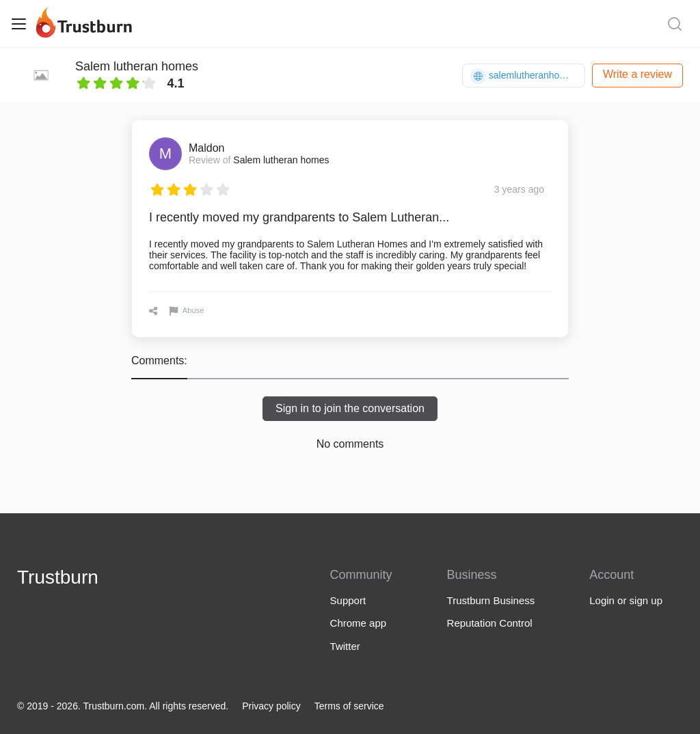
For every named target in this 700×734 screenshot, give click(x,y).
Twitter (345, 646)
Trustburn (58, 577)
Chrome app (359, 623)
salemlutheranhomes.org (528, 76)
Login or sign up (626, 600)
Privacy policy (271, 706)
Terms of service (349, 706)
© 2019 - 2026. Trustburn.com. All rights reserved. (123, 706)
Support (348, 600)
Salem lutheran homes (137, 66)
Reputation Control (490, 623)
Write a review (637, 74)
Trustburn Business (491, 600)
